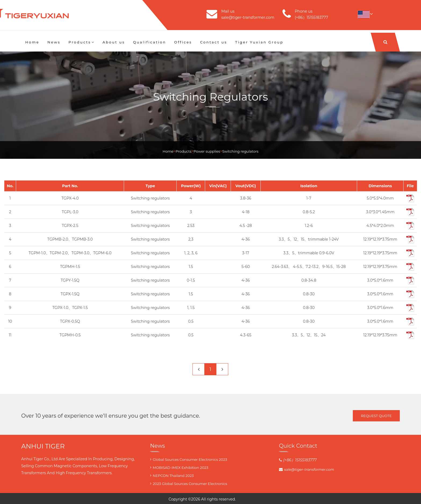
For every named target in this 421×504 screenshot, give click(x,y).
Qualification (149, 42)
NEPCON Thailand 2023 (173, 476)
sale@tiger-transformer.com (248, 17)
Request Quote (376, 416)
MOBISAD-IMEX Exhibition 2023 (181, 468)
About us (114, 42)
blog (248, 499)
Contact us (214, 42)
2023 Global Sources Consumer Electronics (190, 484)
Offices (183, 42)
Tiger (240, 499)
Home (32, 42)
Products (81, 42)
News (54, 42)
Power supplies (207, 151)
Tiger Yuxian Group (259, 42)
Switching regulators (240, 151)
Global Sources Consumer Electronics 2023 (190, 459)
